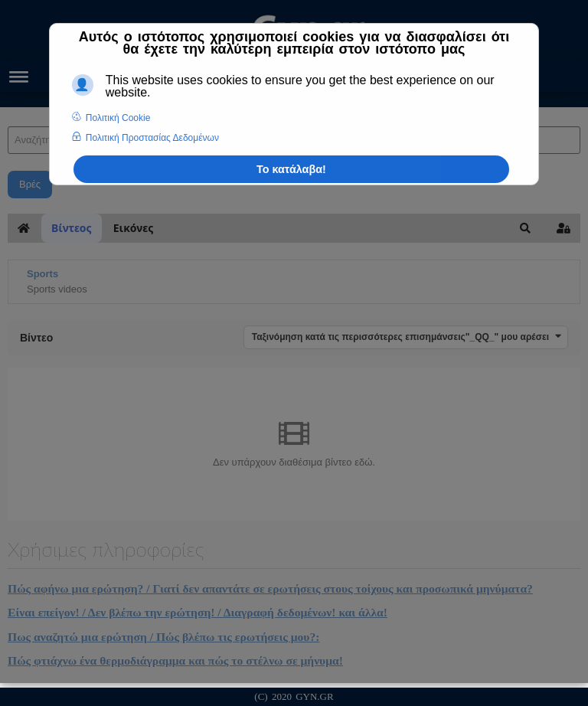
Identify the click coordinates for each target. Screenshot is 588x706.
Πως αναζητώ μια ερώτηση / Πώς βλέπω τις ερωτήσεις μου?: (163, 637)
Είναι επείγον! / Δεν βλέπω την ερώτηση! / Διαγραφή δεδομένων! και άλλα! (198, 612)
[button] (525, 228)
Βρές (30, 184)
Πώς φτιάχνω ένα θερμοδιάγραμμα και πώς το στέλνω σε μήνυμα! (175, 660)
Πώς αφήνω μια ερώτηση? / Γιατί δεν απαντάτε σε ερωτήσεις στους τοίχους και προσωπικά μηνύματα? (270, 588)
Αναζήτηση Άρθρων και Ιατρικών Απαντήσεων (8, 111)
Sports (42, 274)
